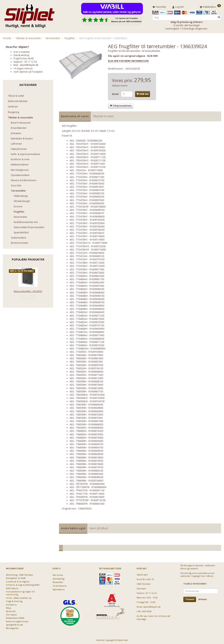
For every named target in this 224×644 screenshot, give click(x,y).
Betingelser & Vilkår (16, 577)
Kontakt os (11, 604)
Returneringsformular (17, 621)
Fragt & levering (14, 601)
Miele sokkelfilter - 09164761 (28, 291)
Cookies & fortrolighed (18, 581)
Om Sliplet (11, 614)
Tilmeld (190, 598)
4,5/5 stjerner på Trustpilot (28, 71)
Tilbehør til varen (103, 115)
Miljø (8, 607)
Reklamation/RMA (15, 617)
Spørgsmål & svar (15, 624)
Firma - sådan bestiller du (19, 597)
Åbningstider (12, 627)
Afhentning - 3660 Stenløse (19, 574)
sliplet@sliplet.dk (29, 64)
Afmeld (203, 598)
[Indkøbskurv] (210, 6)
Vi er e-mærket (21, 51)
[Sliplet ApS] (29, 15)
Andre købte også (73, 527)
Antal (116, 93)
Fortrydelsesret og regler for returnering (21, 592)
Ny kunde (11, 611)
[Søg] (219, 17)
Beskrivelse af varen (75, 115)
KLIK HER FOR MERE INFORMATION (128, 60)
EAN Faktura (12, 587)
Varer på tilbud (99, 527)
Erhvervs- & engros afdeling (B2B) (23, 584)
